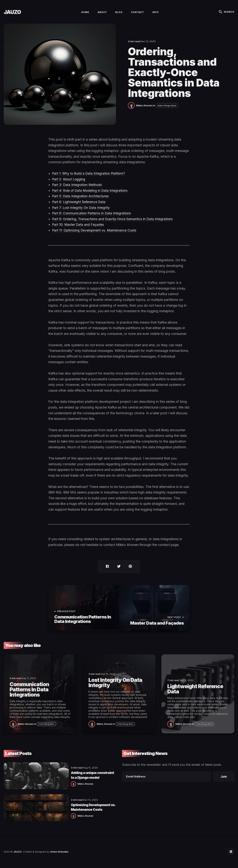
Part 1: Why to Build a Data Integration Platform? (89, 178)
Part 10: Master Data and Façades (78, 229)
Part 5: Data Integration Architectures (81, 201)
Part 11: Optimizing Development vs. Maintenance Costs (95, 235)
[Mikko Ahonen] (132, 109)
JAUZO (12, 14)
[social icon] (231, 852)
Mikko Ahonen (144, 110)
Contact (137, 14)
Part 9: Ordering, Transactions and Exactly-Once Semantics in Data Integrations (113, 223)
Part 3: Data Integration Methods (78, 189)
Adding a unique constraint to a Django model (76, 778)
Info (156, 14)
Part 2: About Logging (69, 183)
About (102, 14)
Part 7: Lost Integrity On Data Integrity (81, 212)
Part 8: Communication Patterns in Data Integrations (92, 217)
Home (85, 14)
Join (224, 780)
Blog (119, 14)
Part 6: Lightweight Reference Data (79, 206)
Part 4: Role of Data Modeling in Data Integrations (91, 195)
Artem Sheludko (59, 852)
